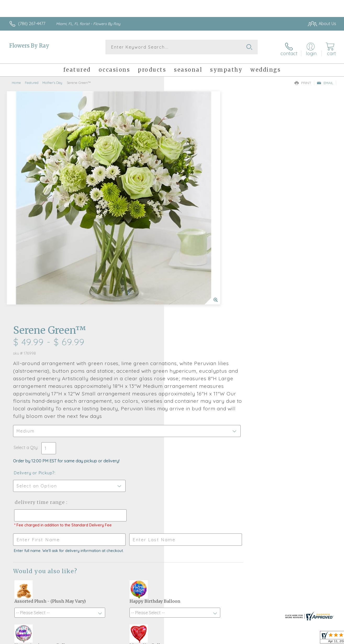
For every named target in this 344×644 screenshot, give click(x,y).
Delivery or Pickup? (193, 258)
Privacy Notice (252, 639)
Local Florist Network (290, 639)
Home (16, 80)
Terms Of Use (222, 639)
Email (325, 80)
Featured (32, 80)
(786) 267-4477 (32, 24)
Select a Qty (185, 233)
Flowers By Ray (29, 46)
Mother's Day (52, 80)
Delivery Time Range (198, 288)
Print (303, 80)
